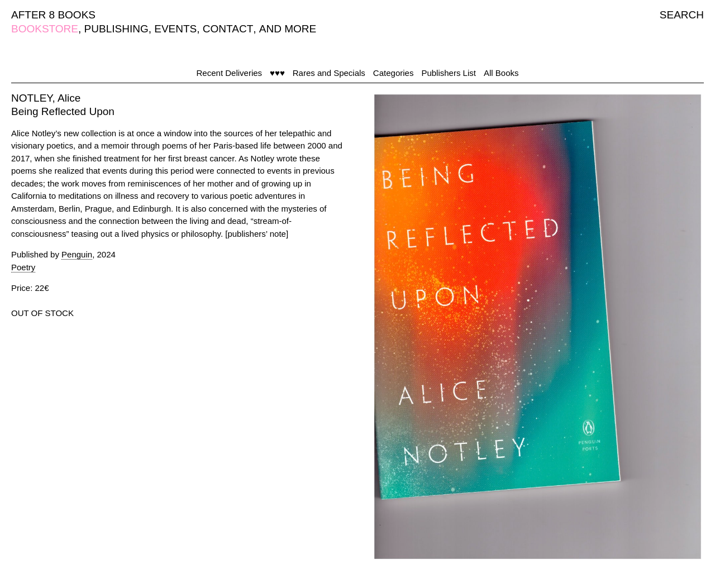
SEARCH (682, 15)
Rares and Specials (329, 73)
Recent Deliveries (230, 73)
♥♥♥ (277, 73)
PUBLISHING (116, 29)
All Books (501, 73)
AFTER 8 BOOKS (53, 15)
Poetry (23, 267)
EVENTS (175, 29)
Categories (394, 73)
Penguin (77, 254)
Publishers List (449, 73)
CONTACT (228, 29)
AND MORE (288, 29)
